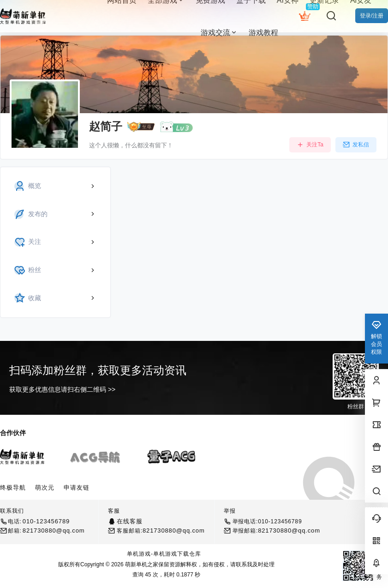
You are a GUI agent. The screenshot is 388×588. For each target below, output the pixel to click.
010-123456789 (46, 521)
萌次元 (45, 488)
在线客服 (129, 521)
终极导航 (13, 488)
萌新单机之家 (141, 564)
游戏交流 (219, 33)
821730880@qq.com (54, 530)
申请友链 (77, 488)
